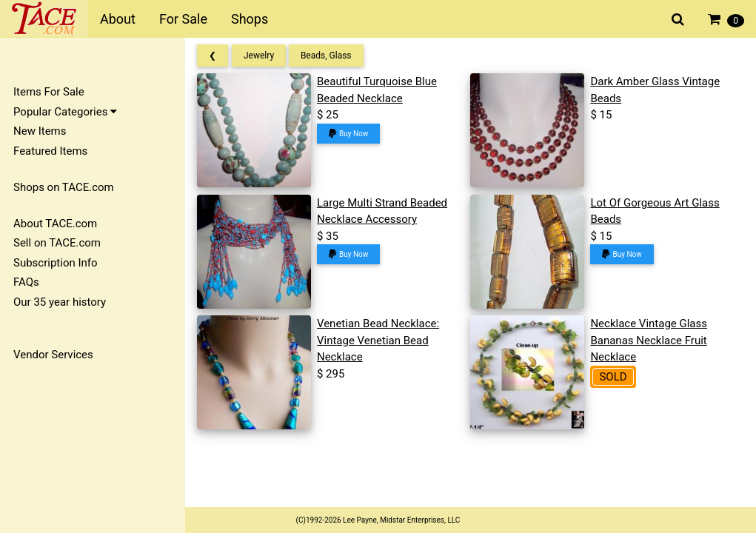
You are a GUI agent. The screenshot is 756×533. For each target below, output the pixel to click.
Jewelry (259, 56)
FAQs (26, 282)
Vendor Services (53, 355)
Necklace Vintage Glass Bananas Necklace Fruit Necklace (649, 340)
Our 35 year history (60, 302)
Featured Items (50, 151)
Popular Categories (65, 112)
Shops (250, 19)
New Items (40, 131)
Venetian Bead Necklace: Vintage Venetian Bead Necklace (378, 340)
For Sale (183, 19)
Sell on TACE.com (57, 243)
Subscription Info (56, 263)
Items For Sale (49, 92)
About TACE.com (55, 224)
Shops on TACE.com (64, 187)
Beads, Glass (326, 56)
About (118, 19)
